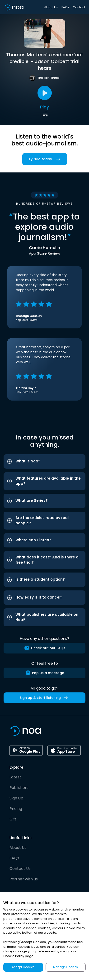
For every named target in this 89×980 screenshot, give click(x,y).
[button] (44, 461)
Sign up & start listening (45, 698)
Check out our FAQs (45, 648)
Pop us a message (45, 673)
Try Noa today (45, 159)
